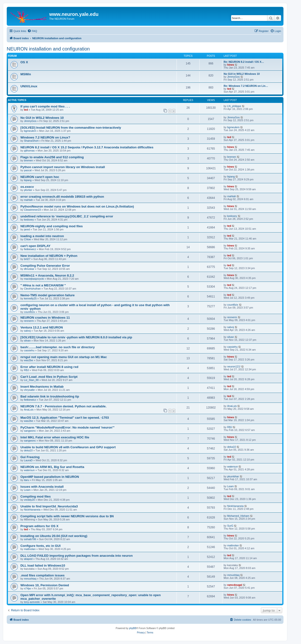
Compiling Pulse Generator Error (45, 266)
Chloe (28, 239)
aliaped (28, 559)
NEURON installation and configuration (48, 49)
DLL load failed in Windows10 (43, 565)
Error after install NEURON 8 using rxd (49, 367)
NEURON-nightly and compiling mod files (52, 226)
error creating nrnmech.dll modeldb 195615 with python (62, 197)
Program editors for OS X (39, 526)
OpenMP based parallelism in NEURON (50, 477)
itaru (27, 480)
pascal (28, 170)
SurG (230, 526)
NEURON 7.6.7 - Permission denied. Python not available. (63, 406)
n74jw (28, 588)
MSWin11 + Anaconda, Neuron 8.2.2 (47, 275)
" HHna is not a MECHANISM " (43, 285)
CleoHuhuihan (32, 289)
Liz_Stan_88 (31, 380)
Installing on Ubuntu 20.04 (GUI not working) (54, 536)
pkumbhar (233, 476)
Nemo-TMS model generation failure (48, 295)
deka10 (28, 450)
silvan (27, 341)
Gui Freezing (30, 457)
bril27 (27, 259)
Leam (27, 490)
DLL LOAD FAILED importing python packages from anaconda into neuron (77, 556)
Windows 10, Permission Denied (45, 585)
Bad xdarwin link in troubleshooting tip (50, 396)
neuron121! (234, 366)
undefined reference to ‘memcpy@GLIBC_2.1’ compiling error (67, 216)
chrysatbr (29, 390)
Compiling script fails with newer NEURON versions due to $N (67, 516)
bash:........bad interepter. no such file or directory (58, 347)
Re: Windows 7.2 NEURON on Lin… (246, 86)
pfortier (28, 190)
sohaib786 (30, 539)
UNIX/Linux (29, 86)
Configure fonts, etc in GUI (40, 546)
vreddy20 (29, 500)
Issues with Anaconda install (42, 487)
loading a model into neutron (42, 236)
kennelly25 (30, 298)
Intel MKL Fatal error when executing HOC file (55, 437)
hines (231, 65)
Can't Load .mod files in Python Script (49, 377)
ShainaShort (31, 141)
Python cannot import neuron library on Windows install (63, 167)
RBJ (27, 370)
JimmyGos (233, 77)
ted (229, 89)
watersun (29, 470)
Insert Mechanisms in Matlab (42, 387)
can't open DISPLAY (35, 246)
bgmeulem (30, 131)
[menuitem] (32, 31)
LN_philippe (234, 106)
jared (27, 229)
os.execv (27, 187)
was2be (29, 360)
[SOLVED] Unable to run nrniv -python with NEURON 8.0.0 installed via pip (76, 337)
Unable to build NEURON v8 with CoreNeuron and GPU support (68, 447)
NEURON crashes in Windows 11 (45, 318)
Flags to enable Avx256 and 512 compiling (52, 157)
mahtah (28, 200)
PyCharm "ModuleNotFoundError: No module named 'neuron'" (68, 427)
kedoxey (29, 220)
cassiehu (29, 350)
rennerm (29, 321)
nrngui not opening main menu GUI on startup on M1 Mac (64, 357)
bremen (28, 160)
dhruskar (29, 269)
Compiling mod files (36, 496)
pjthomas (29, 151)
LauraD (28, 460)
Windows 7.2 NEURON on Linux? (45, 137)
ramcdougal (235, 585)
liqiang (28, 180)
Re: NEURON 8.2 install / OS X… (244, 62)
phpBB (133, 628)
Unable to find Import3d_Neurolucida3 (49, 506)
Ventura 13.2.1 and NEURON (42, 327)
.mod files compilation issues (43, 575)
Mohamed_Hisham (238, 516)
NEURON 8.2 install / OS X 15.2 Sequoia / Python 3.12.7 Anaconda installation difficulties (87, 147)
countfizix (30, 312)
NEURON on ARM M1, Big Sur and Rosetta (52, 467)
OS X (24, 62)
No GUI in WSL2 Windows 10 (242, 74)
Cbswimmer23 (32, 210)
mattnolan (30, 549)
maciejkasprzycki (34, 279)
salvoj (27, 331)
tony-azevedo (32, 602)
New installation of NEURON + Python (49, 256)
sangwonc (30, 431)
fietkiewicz (30, 249)
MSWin (26, 74)
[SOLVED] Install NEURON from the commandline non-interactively (71, 128)
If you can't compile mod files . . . (45, 106)
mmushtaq (30, 579)
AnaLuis (29, 410)
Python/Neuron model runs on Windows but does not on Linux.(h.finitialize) (77, 206)
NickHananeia (32, 510)
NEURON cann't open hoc (40, 177)
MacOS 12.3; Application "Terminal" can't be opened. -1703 (65, 418)
